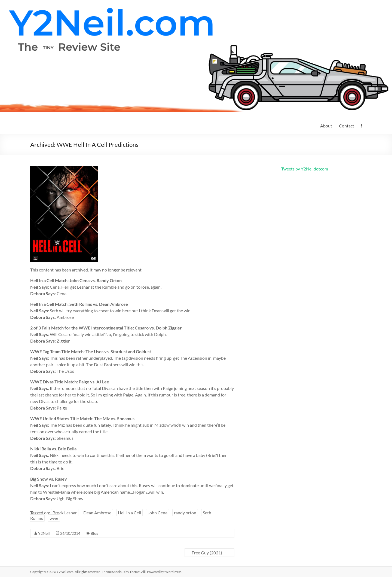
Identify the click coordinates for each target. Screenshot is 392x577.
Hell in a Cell (129, 513)
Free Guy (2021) (209, 553)
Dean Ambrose (97, 513)
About (326, 126)
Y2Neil (44, 533)
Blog (94, 533)
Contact (347, 126)
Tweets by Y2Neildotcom (305, 169)
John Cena (157, 513)
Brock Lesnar (65, 513)
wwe (54, 518)
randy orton (185, 513)
